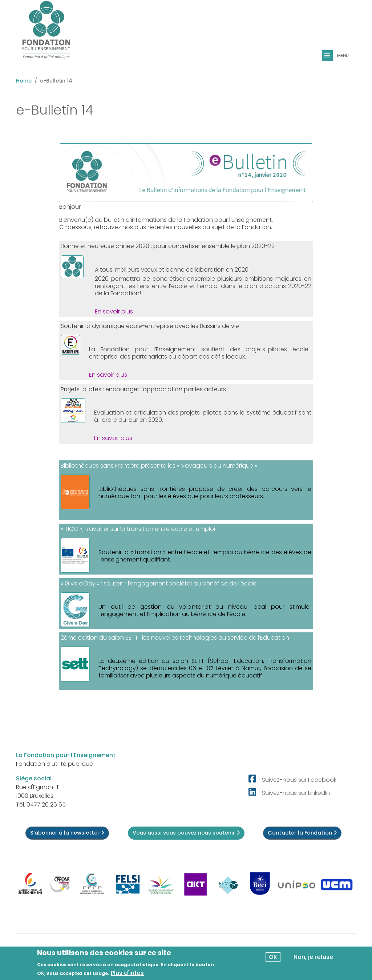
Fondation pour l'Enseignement (228, 220)
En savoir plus (114, 311)
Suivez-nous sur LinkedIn (296, 793)
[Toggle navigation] (328, 56)
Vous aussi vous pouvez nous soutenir (186, 833)
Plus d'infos (127, 973)
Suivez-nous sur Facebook (299, 780)
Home (24, 81)
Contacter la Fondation (302, 833)
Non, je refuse (313, 957)
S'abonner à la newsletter (67, 833)
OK (273, 957)
